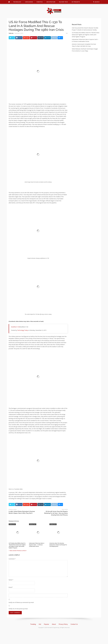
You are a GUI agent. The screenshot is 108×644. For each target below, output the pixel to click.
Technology (17, 2)
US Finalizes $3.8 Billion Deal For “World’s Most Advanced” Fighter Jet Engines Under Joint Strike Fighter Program (86, 35)
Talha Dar (11, 33)
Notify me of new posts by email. (18, 609)
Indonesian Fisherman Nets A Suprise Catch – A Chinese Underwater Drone (37, 545)
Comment (12, 559)
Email (11, 587)
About (54, 624)
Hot (40, 624)
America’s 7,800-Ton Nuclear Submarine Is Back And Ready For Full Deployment (58, 545)
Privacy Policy (63, 624)
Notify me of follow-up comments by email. (21, 602)
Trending (33, 624)
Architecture (51, 2)
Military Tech (63, 2)
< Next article (13, 551)
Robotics (40, 2)
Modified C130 (15, 327)
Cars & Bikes (29, 2)
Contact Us (74, 624)
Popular (46, 624)
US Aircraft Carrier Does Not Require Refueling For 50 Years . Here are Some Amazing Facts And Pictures (56, 513)
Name (11, 580)
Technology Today (23, 330)
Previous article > (22, 551)
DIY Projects (76, 2)
